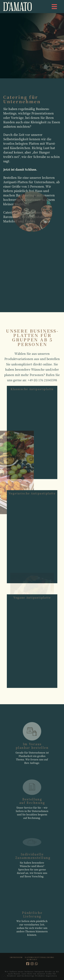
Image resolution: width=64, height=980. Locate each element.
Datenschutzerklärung (40, 957)
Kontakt (32, 959)
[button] (54, 7)
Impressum (16, 957)
